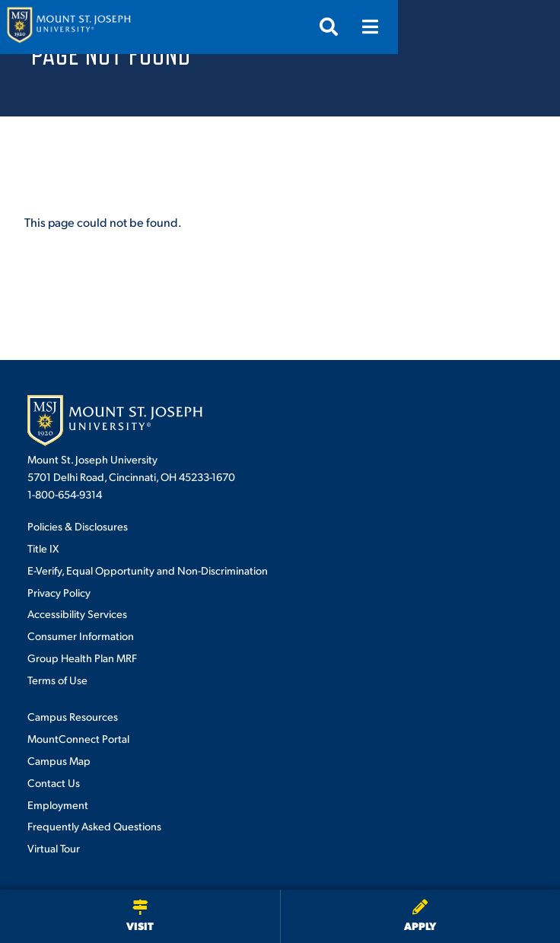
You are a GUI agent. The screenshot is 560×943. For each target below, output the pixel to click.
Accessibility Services (77, 613)
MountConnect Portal (78, 738)
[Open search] (491, 27)
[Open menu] (532, 27)
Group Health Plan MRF (82, 658)
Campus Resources (73, 716)
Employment (58, 804)
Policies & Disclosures (78, 526)
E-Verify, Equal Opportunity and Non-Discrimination (148, 570)
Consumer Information (81, 636)
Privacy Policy (59, 592)
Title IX (43, 548)
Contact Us (54, 782)
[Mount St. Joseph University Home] (68, 27)
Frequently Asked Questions (94, 826)
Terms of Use (57, 680)
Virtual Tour (54, 848)
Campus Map (59, 760)
